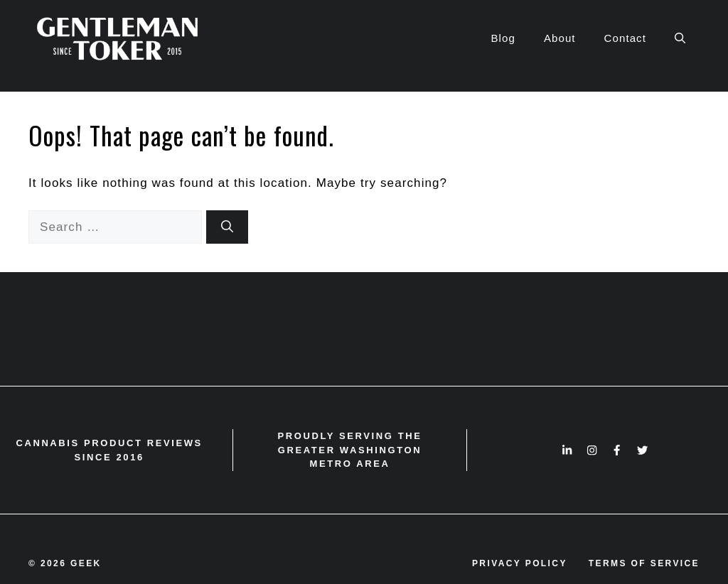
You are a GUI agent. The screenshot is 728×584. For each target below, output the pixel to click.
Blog (503, 38)
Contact (625, 38)
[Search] (227, 227)
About (560, 38)
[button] (680, 38)
